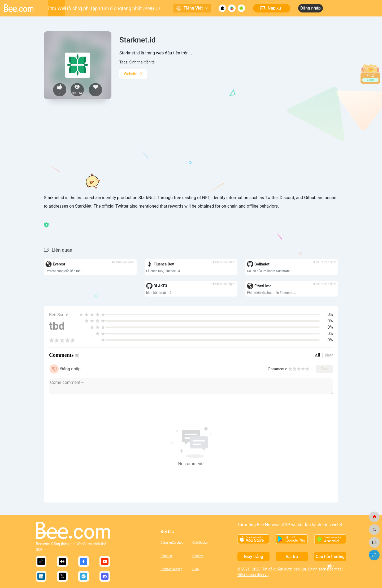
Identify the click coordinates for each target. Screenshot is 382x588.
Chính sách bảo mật (325, 569)
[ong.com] (374, 517)
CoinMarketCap (172, 569)
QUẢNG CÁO (152, 8)
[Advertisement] (191, 155)
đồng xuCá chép (172, 543)
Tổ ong (114, 8)
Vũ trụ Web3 (57, 8)
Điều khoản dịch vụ (253, 575)
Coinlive (198, 556)
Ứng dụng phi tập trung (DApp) (94, 8)
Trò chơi (73, 8)
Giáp (196, 569)
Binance (166, 556)
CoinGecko (200, 543)
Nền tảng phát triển (132, 8)
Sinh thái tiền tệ (142, 62)
